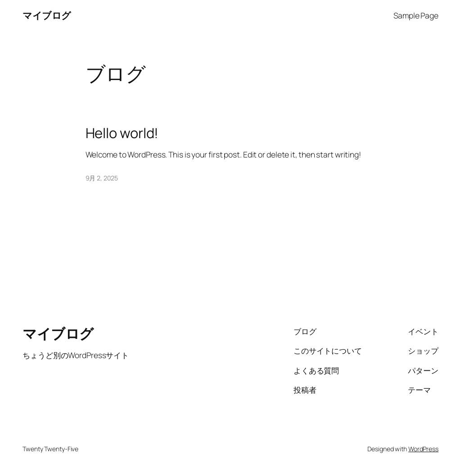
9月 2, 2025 (102, 178)
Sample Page (416, 15)
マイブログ (47, 15)
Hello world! (122, 133)
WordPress (423, 449)
